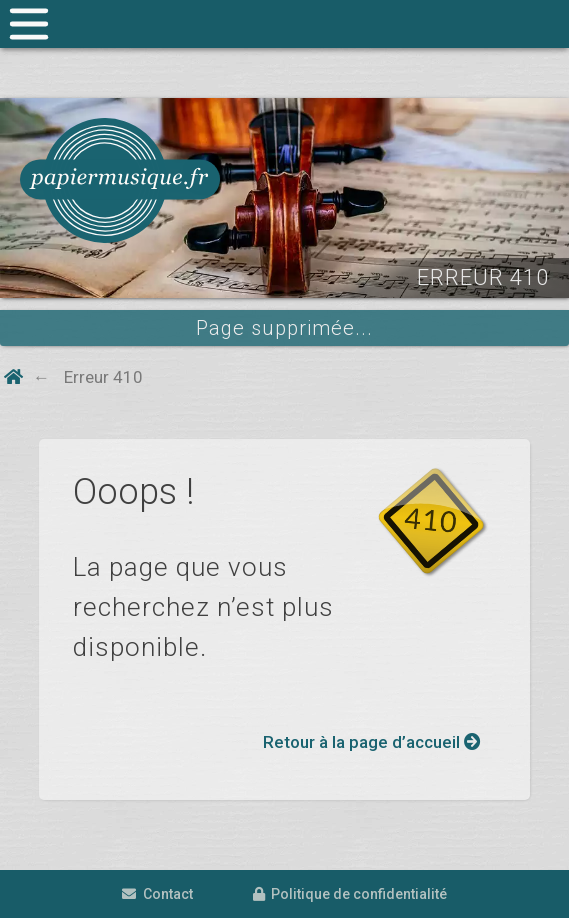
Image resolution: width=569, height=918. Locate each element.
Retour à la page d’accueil (372, 742)
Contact (157, 894)
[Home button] (13, 377)
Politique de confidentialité (350, 894)
